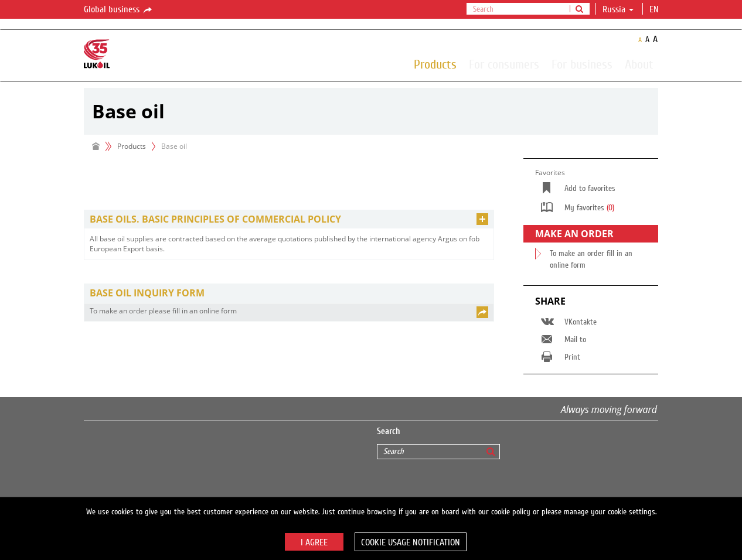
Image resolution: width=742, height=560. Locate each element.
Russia (618, 9)
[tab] (289, 219)
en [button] (655, 9)
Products (435, 64)
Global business (119, 10)
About (639, 64)
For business (582, 64)
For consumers (504, 64)
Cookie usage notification (411, 542)
